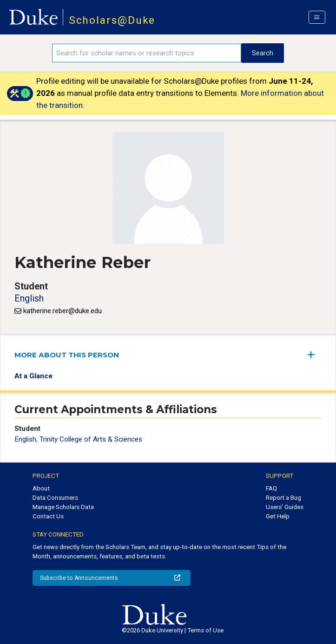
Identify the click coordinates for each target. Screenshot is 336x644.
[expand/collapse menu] (315, 355)
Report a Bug (283, 498)
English (29, 298)
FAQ (271, 488)
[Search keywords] (147, 53)
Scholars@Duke (112, 20)
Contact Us (48, 516)
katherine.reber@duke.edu (63, 311)
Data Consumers (55, 498)
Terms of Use (205, 630)
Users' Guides (285, 507)
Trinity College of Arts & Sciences (91, 439)
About (41, 488)
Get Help (278, 516)
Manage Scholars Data (63, 507)
